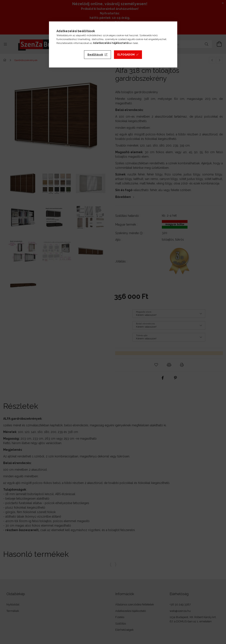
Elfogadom (126, 55)
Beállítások (95, 55)
